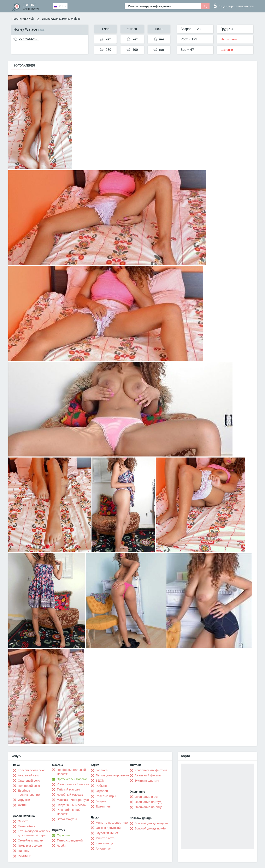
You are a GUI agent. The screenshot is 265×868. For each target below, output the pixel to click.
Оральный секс (29, 781)
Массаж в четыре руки (73, 800)
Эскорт (23, 821)
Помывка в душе (30, 846)
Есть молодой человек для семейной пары (34, 833)
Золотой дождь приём (150, 828)
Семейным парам (31, 840)
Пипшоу (23, 851)
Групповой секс (29, 786)
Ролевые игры (106, 796)
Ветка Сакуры (67, 819)
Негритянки (229, 39)
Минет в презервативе (112, 823)
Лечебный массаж (70, 795)
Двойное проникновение (29, 793)
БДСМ (100, 781)
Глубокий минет (107, 833)
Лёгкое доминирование (112, 775)
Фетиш (23, 805)
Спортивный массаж (71, 805)
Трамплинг (103, 806)
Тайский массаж (68, 789)
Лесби (61, 846)
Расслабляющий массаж (69, 812)
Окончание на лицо (149, 807)
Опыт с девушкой (108, 828)
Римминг (24, 856)
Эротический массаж (72, 779)
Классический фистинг (151, 770)
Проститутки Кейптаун (26, 19)
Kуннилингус (105, 843)
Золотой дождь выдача (151, 823)
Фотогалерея (24, 65)
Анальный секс (29, 775)
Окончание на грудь (149, 802)
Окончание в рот (146, 797)
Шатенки (227, 50)
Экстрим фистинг (147, 781)
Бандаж (101, 801)
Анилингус (103, 849)
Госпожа (102, 770)
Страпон (102, 791)
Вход (234, 6)
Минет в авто (105, 838)
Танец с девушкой (70, 840)
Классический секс (31, 770)
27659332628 (29, 39)
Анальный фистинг (148, 775)
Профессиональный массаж (71, 772)
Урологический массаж (73, 784)
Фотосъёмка (27, 826)
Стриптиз (63, 835)
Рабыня (101, 786)
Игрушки (24, 800)
